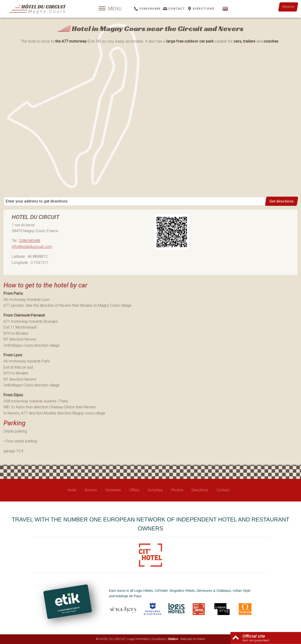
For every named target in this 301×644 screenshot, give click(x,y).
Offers (134, 490)
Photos (177, 490)
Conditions (159, 639)
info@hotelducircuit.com (32, 247)
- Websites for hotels (186, 639)
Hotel (72, 490)
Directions (200, 490)
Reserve (288, 7)
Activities (155, 490)
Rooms (91, 490)
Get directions (282, 201)
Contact (223, 490)
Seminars (113, 490)
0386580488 (30, 241)
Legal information (139, 639)
